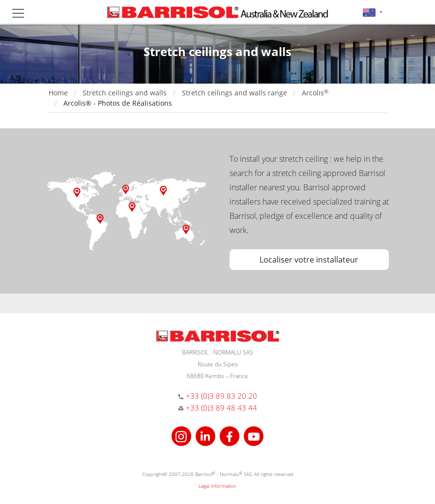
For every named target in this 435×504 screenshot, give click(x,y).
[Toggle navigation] (18, 13)
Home (58, 93)
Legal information (217, 486)
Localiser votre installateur (309, 260)
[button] (372, 12)
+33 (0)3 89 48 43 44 (221, 408)
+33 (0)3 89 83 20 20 (221, 396)
